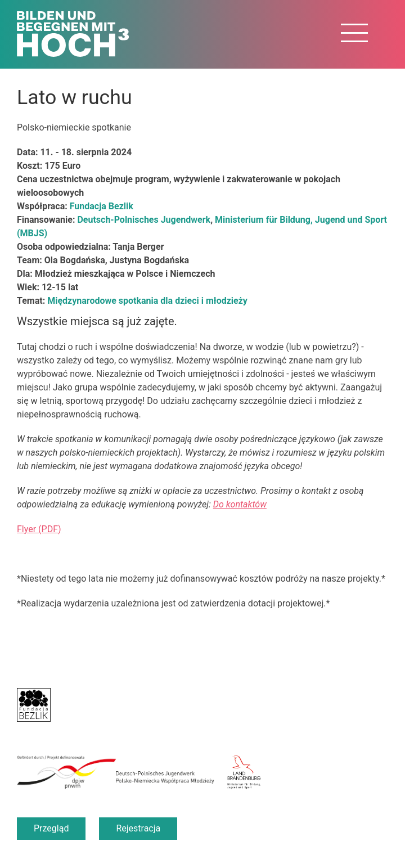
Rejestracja (138, 828)
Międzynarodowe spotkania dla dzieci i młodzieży (147, 301)
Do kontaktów (240, 504)
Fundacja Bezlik (102, 206)
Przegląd (51, 828)
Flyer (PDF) (39, 529)
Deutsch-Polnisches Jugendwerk (144, 220)
